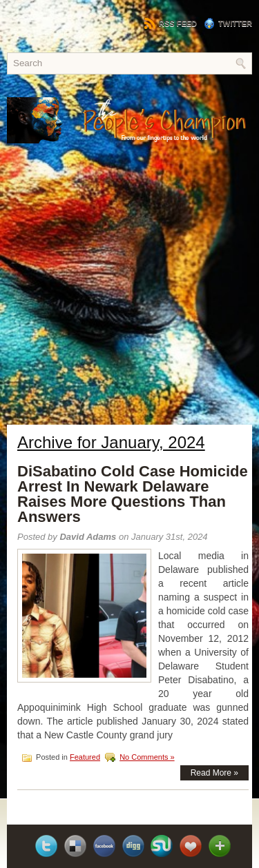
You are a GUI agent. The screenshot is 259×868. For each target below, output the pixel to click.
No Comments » (147, 757)
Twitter (228, 23)
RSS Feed (171, 23)
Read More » (214, 773)
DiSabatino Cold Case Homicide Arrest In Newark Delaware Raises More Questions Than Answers (133, 494)
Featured (85, 757)
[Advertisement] (129, 295)
